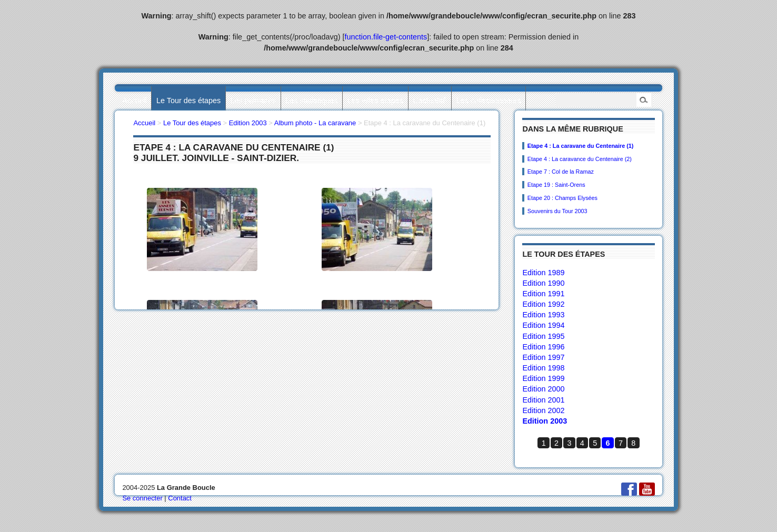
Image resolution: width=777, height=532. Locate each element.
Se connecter (142, 498)
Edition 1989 (543, 273)
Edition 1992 (543, 304)
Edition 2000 (543, 389)
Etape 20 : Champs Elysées (562, 198)
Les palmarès (253, 101)
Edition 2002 (543, 410)
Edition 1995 (543, 336)
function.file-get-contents (386, 37)
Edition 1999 (543, 378)
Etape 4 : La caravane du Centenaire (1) (581, 146)
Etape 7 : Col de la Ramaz (561, 172)
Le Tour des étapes (188, 101)
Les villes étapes (375, 101)
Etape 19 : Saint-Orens (556, 185)
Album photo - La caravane (315, 123)
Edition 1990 (543, 283)
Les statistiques (311, 101)
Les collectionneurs (489, 101)
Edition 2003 (545, 421)
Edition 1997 (543, 357)
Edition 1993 (543, 315)
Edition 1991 (543, 294)
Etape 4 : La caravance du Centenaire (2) (580, 159)
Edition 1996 (543, 347)
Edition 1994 (543, 325)
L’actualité (430, 101)
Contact (180, 498)
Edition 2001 (543, 400)
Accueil (134, 101)
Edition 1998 (543, 368)
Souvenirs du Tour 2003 (557, 211)
